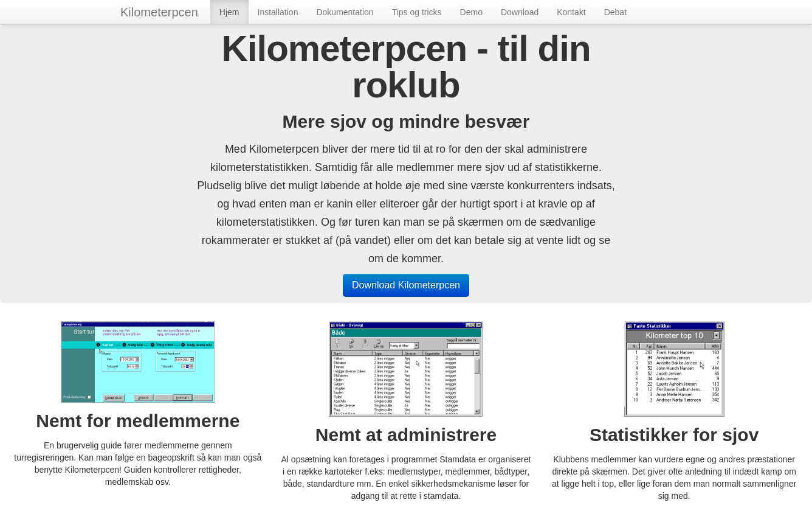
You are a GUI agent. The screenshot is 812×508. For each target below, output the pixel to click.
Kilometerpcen (159, 12)
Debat (615, 12)
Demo (471, 12)
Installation (278, 12)
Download (520, 12)
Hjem (229, 12)
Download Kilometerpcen (406, 285)
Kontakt (571, 12)
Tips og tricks (417, 12)
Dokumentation (345, 12)
